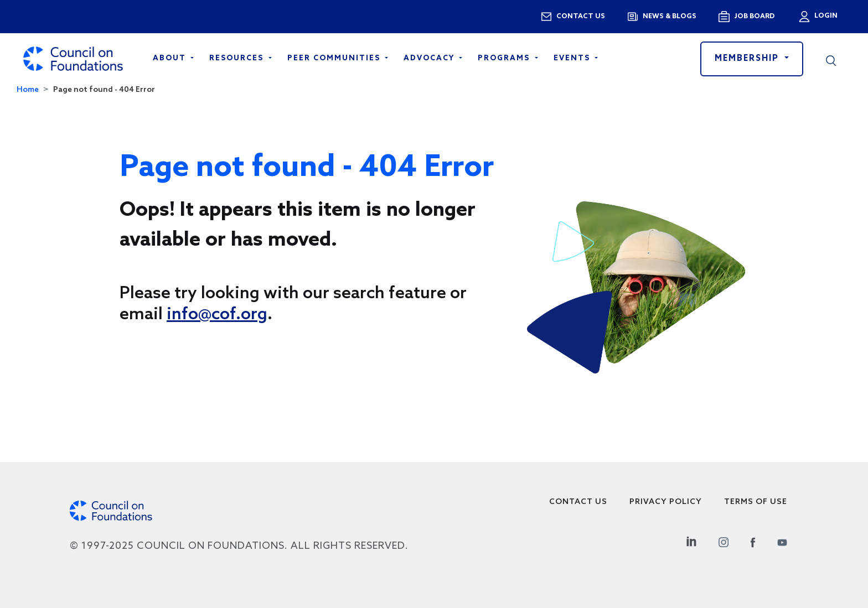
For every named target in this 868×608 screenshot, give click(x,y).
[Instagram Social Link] (724, 541)
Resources (238, 58)
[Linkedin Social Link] (691, 541)
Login (825, 16)
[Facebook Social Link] (753, 541)
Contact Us (578, 502)
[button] (831, 59)
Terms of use (756, 502)
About (171, 58)
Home (28, 90)
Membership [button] (748, 59)
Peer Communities (335, 58)
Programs (505, 58)
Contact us (581, 17)
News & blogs (670, 17)
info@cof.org (217, 315)
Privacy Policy (666, 502)
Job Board (754, 17)
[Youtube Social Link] (782, 541)
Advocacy (430, 58)
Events (573, 58)
